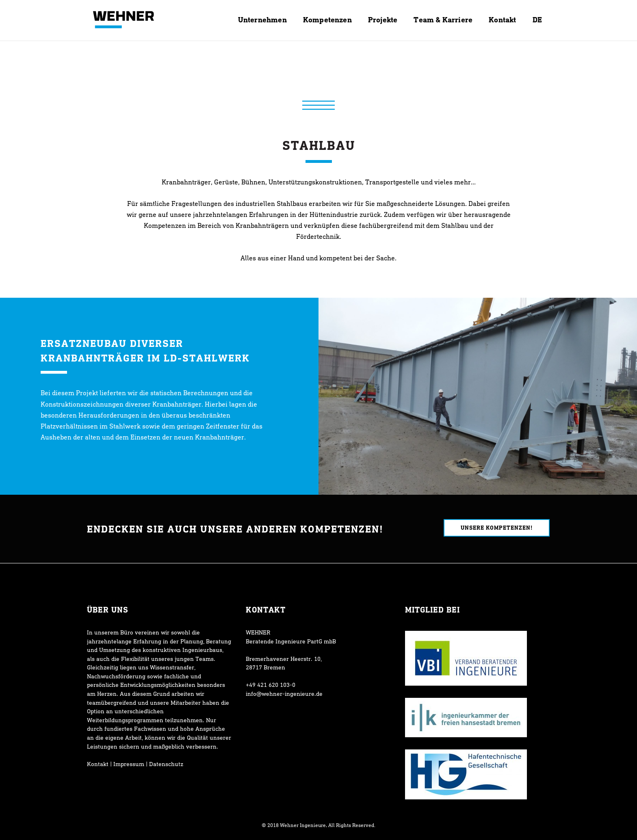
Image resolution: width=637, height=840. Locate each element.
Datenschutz (166, 764)
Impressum (129, 764)
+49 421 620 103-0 (271, 685)
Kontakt (98, 764)
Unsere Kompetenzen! (497, 527)
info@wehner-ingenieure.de (284, 694)
